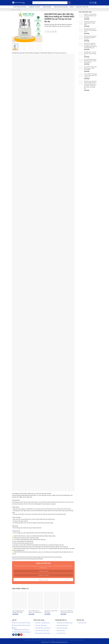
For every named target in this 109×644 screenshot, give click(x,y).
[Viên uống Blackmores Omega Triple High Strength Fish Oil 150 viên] (19, 601)
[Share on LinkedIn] (56, 32)
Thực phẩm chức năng (20, 7)
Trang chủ (13, 10)
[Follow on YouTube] (21, 635)
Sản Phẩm (19, 10)
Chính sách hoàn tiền (82, 7)
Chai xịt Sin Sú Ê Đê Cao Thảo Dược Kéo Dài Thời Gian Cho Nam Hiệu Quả (67, 612)
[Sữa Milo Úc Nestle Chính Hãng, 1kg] (51, 601)
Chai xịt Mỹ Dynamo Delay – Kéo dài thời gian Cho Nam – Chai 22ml (35, 612)
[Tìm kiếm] (69, 3)
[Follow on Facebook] (13, 635)
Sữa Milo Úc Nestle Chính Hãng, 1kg (51, 612)
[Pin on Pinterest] (53, 32)
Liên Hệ (72, 7)
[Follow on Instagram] (16, 635)
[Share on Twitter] (48, 32)
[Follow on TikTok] (19, 635)
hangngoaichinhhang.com (62, 642)
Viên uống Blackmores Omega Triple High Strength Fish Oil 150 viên (19, 612)
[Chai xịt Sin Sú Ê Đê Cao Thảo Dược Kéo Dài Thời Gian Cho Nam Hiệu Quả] (67, 601)
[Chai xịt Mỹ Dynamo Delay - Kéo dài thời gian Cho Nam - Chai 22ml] (35, 601)
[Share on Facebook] (46, 32)
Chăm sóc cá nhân (35, 7)
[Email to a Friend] (51, 32)
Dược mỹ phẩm (47, 7)
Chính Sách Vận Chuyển (61, 7)
